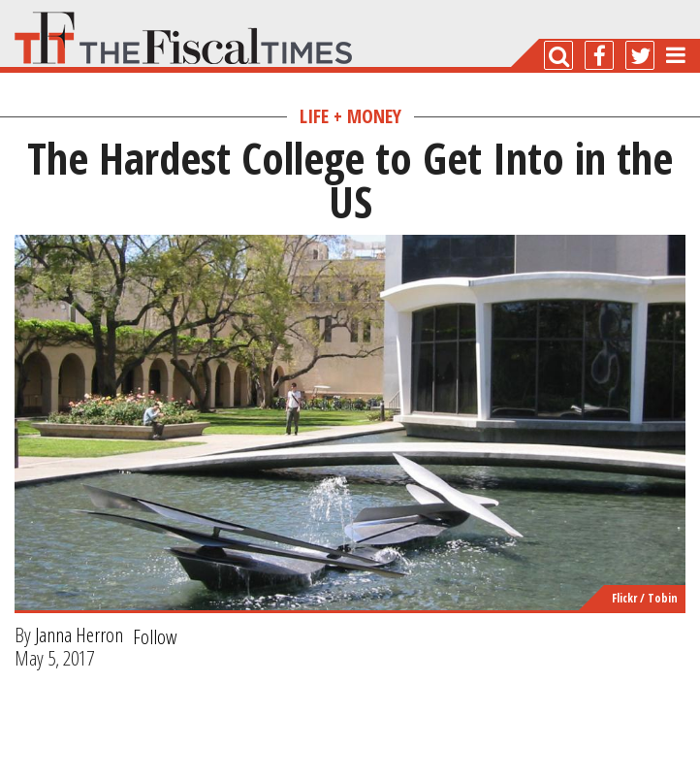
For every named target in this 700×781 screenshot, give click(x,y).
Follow (155, 636)
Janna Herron (79, 635)
